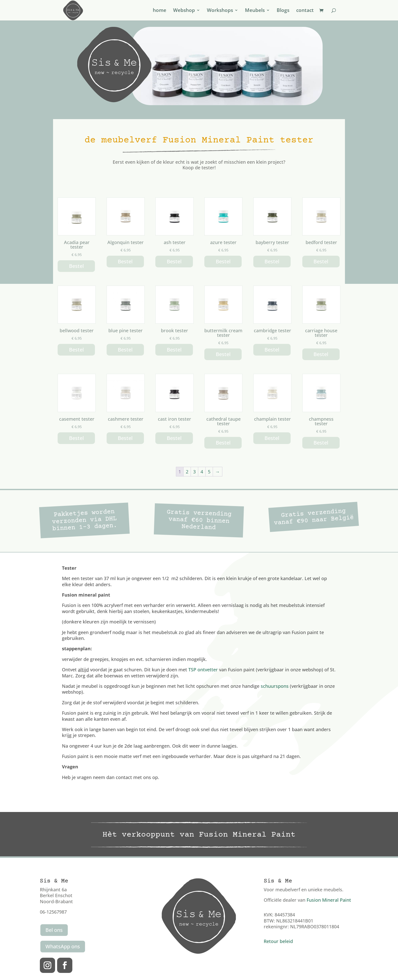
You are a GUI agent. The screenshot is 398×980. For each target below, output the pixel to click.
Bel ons (54, 930)
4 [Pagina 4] (202, 472)
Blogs (283, 11)
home (160, 11)
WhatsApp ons (63, 946)
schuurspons (275, 686)
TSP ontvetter (203, 670)
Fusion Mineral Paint (329, 900)
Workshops (220, 11)
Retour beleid (278, 941)
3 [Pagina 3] (194, 472)
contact (305, 11)
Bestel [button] (76, 266)
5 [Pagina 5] (209, 472)
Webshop (184, 11)
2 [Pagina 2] (187, 472)
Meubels (255, 11)
